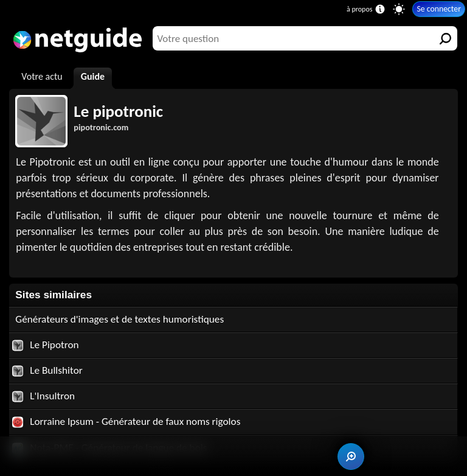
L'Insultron (43, 396)
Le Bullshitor (47, 370)
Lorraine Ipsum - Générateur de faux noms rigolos (126, 422)
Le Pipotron (45, 345)
